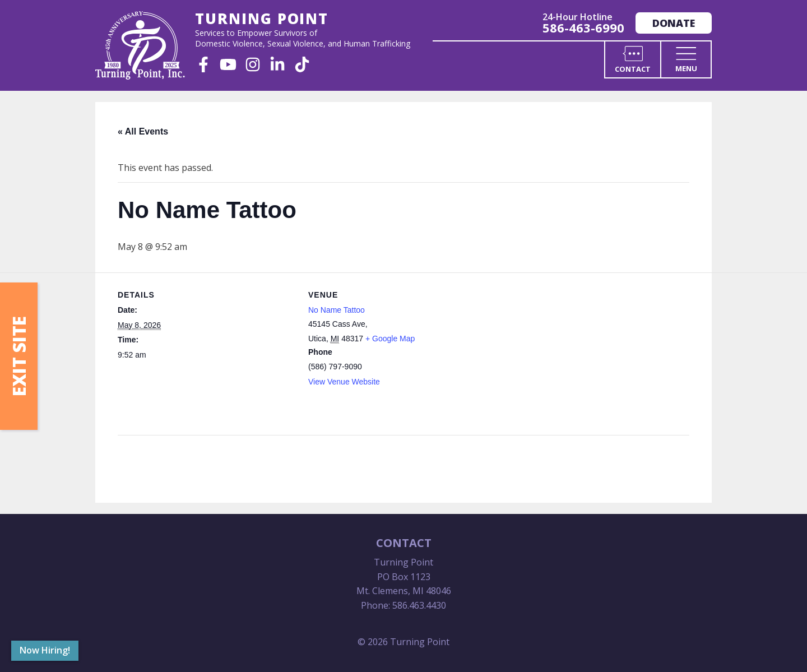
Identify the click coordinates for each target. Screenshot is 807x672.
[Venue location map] (558, 350)
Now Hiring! (45, 650)
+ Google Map (390, 339)
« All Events (143, 131)
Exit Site (19, 356)
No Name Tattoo (337, 310)
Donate (674, 23)
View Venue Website (344, 382)
